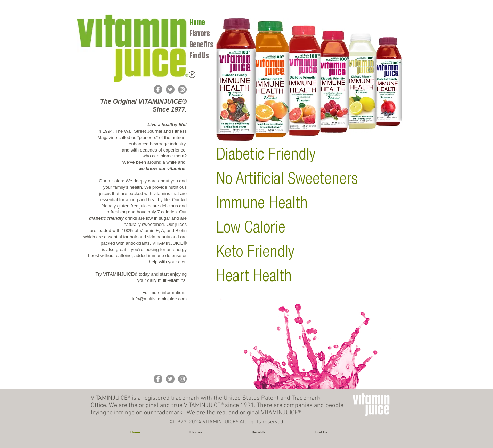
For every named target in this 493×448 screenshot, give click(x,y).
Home (197, 22)
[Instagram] (182, 89)
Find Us (199, 56)
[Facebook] (158, 89)
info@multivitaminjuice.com (159, 299)
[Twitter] (170, 89)
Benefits (201, 45)
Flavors (200, 34)
